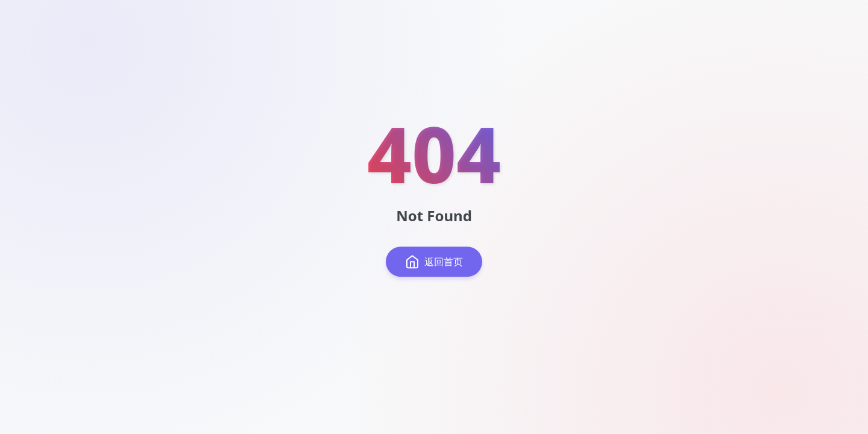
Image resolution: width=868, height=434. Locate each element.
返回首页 (434, 262)
